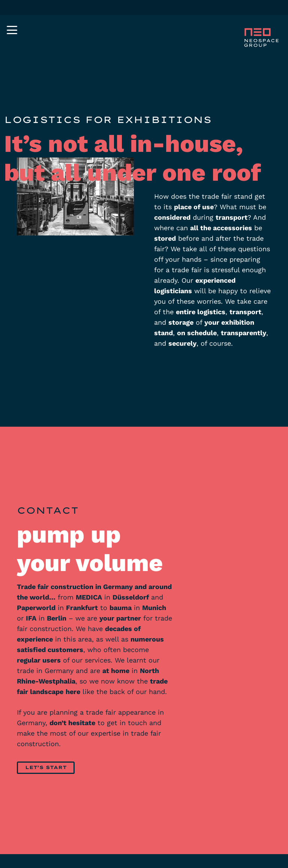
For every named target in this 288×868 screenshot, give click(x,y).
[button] (12, 30)
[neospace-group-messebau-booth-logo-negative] (261, 38)
